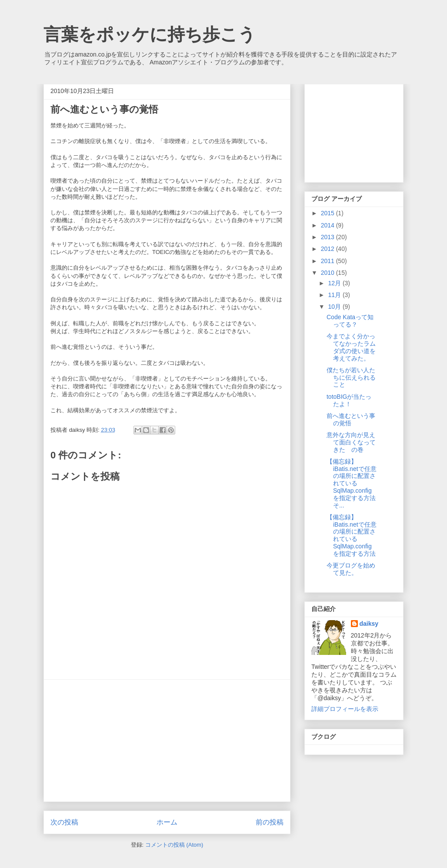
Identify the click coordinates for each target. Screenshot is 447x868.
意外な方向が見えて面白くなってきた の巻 (351, 442)
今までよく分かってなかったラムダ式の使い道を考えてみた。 (351, 347)
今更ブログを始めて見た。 (351, 569)
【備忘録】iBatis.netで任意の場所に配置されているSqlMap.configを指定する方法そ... (352, 483)
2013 (329, 237)
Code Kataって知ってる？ (350, 321)
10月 (335, 307)
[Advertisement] (167, 741)
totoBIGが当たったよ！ (349, 400)
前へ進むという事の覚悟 (351, 419)
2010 (329, 273)
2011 (329, 261)
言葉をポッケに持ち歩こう (150, 34)
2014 (329, 225)
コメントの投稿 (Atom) (174, 845)
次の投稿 (64, 822)
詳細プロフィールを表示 (345, 709)
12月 (335, 283)
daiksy (369, 624)
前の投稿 (270, 822)
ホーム (167, 822)
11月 (335, 295)
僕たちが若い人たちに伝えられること (351, 377)
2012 (329, 249)
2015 (329, 213)
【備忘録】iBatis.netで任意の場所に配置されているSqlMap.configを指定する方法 (352, 535)
